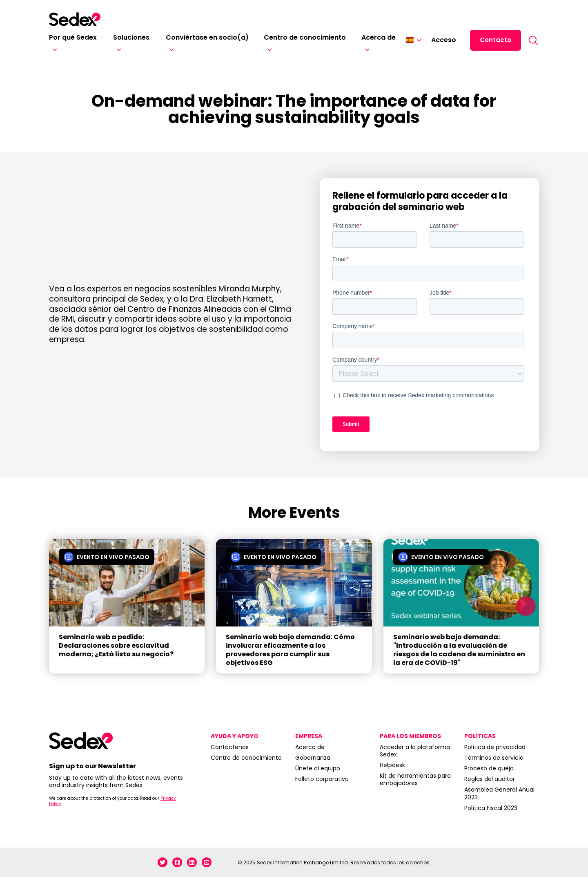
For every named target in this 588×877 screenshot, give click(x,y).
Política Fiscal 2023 (491, 808)
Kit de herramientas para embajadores (415, 779)
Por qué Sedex (73, 37)
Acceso (444, 40)
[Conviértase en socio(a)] (170, 49)
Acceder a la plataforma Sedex (415, 751)
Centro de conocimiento (305, 37)
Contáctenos (230, 747)
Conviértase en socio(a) (207, 37)
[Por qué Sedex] (53, 49)
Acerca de (379, 37)
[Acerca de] (365, 49)
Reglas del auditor (490, 779)
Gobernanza (313, 758)
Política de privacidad (495, 747)
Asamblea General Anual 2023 (499, 793)
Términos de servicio (494, 758)
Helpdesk (392, 765)
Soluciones (131, 37)
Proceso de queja (489, 768)
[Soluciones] (117, 49)
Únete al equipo (318, 768)
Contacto (496, 40)
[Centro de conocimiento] (268, 49)
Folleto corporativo (322, 779)
